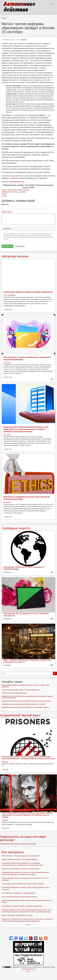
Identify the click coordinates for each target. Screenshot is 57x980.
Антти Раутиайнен (9, 295)
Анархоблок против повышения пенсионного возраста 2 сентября (23, 704)
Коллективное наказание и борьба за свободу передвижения (28, 292)
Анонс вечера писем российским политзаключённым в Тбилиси (23, 884)
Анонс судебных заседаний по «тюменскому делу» (19, 893)
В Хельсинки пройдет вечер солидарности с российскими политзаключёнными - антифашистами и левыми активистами (28, 758)
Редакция (24, 40)
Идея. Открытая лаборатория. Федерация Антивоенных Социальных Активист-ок (27, 661)
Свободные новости (16, 528)
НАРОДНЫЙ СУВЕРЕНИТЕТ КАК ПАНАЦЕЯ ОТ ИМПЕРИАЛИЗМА (24, 568)
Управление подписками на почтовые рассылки (18, 844)
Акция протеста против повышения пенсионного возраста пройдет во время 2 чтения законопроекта (28, 697)
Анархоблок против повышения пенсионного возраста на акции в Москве (26, 701)
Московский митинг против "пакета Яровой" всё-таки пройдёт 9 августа (25, 707)
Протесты (15, 192)
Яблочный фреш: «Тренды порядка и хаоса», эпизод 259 (21, 856)
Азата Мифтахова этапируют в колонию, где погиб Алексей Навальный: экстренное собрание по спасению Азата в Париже (27, 815)
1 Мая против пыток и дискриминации (14, 693)
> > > (29, 925)
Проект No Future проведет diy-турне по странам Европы (21, 869)
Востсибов (7, 363)
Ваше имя (5, 204)
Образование (6, 192)
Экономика (22, 192)
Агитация (26, 190)
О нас (28, 971)
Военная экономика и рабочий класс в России (17, 915)
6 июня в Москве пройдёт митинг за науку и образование (21, 690)
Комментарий (7, 212)
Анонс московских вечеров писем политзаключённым (19, 897)
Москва (4, 196)
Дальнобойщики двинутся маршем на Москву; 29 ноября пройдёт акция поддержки (26, 686)
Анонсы (4, 18)
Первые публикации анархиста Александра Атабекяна (20, 859)
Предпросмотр (20, 246)
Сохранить (7, 246)
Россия (4, 194)
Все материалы (13, 852)
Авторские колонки (15, 256)
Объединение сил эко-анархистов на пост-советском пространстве (26, 615)
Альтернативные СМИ (15, 190)
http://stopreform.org (17, 182)
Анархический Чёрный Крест (20, 715)
